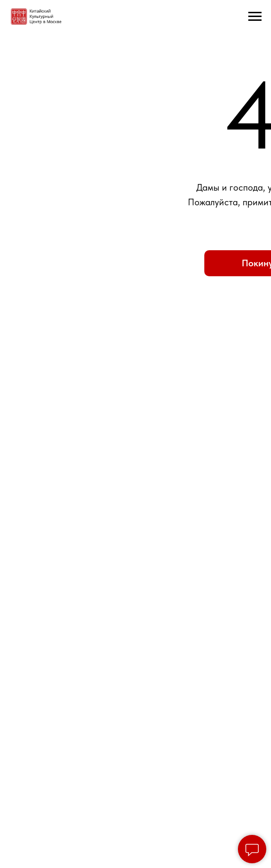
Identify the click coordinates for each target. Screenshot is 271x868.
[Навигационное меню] (255, 17)
